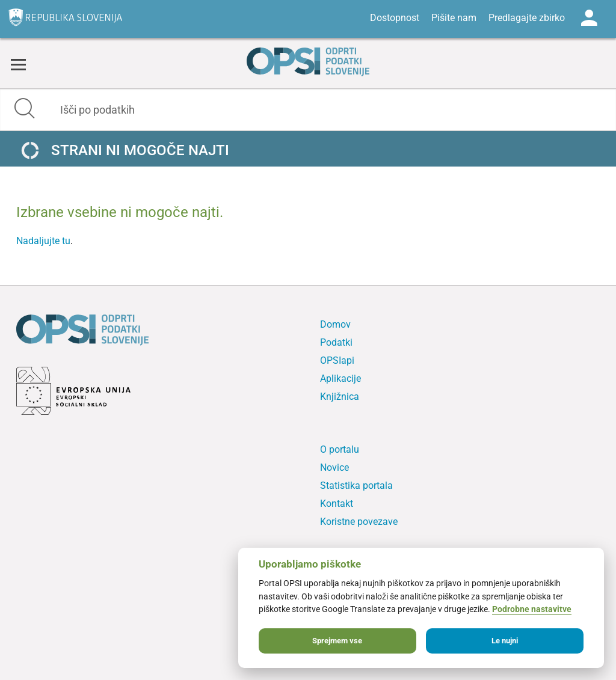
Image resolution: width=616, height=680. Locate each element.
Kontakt (337, 504)
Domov (335, 324)
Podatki (336, 342)
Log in (589, 18)
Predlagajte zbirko (527, 18)
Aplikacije (340, 378)
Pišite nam (454, 18)
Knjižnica (340, 397)
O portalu (340, 449)
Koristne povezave (359, 522)
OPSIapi (337, 360)
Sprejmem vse (337, 641)
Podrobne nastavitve (532, 609)
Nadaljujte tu (43, 241)
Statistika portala (356, 485)
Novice (334, 467)
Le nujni (505, 641)
